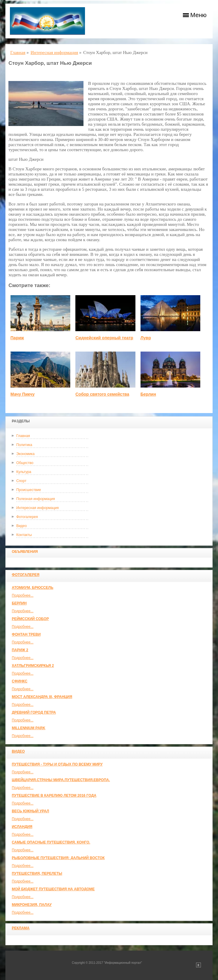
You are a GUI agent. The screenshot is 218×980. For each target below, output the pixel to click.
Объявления (25, 552)
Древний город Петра (34, 712)
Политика (24, 445)
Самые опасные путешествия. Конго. (51, 842)
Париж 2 (20, 650)
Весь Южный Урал (30, 811)
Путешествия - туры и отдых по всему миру (57, 764)
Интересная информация (37, 508)
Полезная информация (36, 499)
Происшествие (29, 490)
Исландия (22, 827)
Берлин (19, 603)
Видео (21, 526)
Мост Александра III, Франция (42, 697)
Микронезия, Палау (32, 905)
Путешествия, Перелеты (37, 874)
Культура (24, 472)
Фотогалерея (27, 517)
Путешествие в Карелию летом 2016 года (54, 796)
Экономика (25, 454)
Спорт (21, 481)
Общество (25, 463)
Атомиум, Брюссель (32, 588)
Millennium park (29, 728)
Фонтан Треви (26, 634)
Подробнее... (23, 595)
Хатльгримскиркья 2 (33, 666)
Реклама (21, 928)
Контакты (24, 535)
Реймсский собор (30, 619)
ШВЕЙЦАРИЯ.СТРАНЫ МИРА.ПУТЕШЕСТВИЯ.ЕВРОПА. (61, 780)
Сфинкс (20, 681)
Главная (23, 436)
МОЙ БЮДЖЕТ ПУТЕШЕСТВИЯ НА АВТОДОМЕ (53, 889)
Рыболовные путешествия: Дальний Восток (58, 858)
